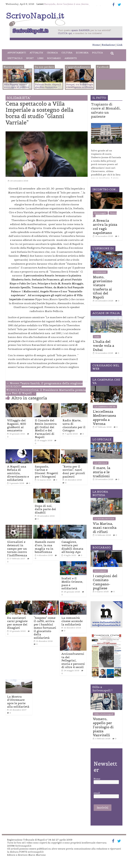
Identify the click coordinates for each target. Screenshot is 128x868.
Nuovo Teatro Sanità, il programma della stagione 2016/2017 (44, 385)
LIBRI (40, 58)
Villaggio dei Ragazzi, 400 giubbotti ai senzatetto (17, 425)
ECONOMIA (82, 53)
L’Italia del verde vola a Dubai (103, 346)
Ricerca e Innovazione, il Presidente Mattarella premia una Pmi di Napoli (46, 392)
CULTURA (67, 53)
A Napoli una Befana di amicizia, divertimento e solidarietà (18, 473)
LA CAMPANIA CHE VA (105, 407)
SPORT (30, 58)
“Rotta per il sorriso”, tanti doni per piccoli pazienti (74, 472)
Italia (97, 337)
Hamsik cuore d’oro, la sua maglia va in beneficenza (45, 547)
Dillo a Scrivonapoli (104, 714)
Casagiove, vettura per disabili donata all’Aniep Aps (72, 547)
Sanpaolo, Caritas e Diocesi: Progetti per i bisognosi (47, 472)
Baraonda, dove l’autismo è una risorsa (66, 4)
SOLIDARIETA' (19, 98)
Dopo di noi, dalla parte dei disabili (45, 509)
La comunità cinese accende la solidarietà (72, 621)
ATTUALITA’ (36, 53)
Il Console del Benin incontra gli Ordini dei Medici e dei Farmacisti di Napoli (46, 429)
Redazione (108, 45)
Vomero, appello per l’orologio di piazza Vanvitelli (103, 727)
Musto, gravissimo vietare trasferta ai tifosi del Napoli (103, 287)
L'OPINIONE (100, 272)
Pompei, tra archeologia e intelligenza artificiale (80, 86)
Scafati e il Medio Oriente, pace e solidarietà (72, 583)
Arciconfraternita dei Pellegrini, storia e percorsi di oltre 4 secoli (73, 660)
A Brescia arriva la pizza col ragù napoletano (105, 227)
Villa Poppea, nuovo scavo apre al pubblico (16, 86)
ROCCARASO (54, 58)
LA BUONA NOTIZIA (104, 519)
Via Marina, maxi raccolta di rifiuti (105, 528)
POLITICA (97, 53)
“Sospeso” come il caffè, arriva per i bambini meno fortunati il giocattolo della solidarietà (45, 628)
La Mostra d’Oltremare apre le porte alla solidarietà (18, 702)
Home (96, 45)
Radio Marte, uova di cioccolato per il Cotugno (74, 425)
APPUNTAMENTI (17, 53)
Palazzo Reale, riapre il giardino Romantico (48, 86)
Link (120, 45)
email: (97, 793)
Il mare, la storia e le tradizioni (102, 472)
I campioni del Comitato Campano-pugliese (105, 582)
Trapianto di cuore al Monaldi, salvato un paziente (106, 110)
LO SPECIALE (101, 463)
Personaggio (100, 213)
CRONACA (52, 53)
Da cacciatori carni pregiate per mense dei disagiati (17, 623)
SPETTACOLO (15, 58)
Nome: (97, 779)
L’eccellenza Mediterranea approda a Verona (104, 418)
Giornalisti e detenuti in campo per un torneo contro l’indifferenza (17, 548)
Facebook (109, 75)
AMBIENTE (71, 58)
